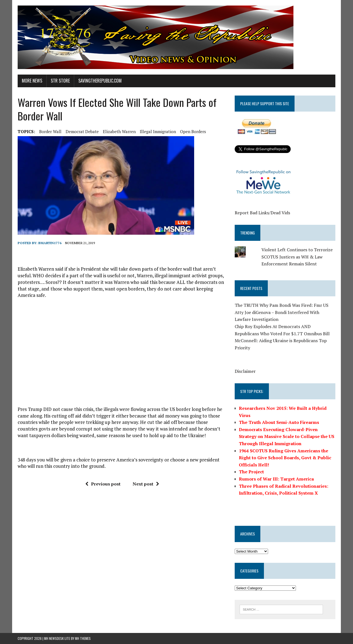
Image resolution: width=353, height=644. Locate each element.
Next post (146, 484)
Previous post (103, 484)
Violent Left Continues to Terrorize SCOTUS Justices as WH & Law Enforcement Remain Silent (297, 257)
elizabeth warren (119, 131)
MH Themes (83, 638)
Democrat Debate (82, 131)
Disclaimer (245, 371)
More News (32, 81)
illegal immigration (158, 131)
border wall (50, 131)
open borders (193, 131)
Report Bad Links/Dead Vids (262, 213)
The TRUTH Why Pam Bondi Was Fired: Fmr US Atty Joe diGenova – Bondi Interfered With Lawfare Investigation (282, 312)
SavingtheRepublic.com (100, 81)
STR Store (60, 81)
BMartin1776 (50, 243)
